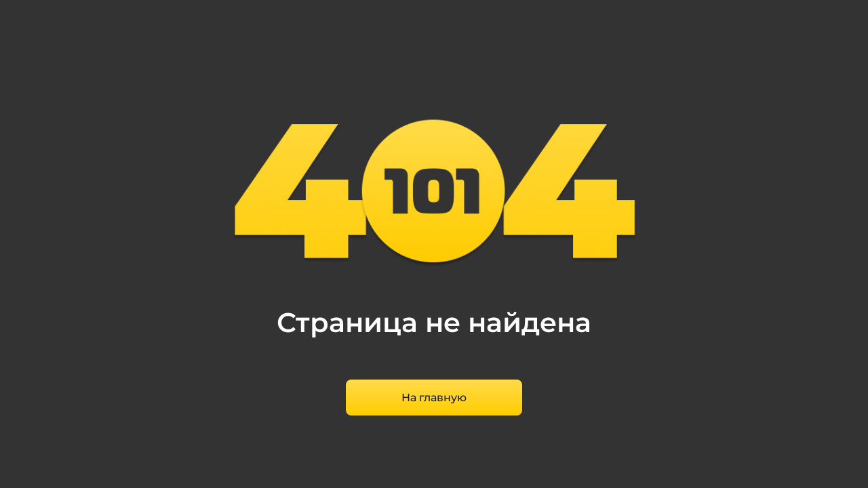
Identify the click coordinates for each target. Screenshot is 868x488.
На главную (434, 398)
